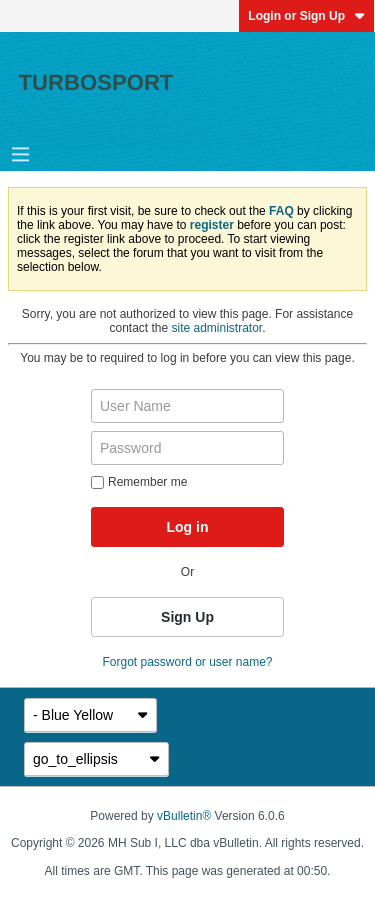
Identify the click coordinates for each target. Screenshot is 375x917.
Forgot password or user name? (187, 662)
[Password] (187, 448)
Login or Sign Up (306, 16)
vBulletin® (184, 816)
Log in (188, 527)
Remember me (139, 482)
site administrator (217, 328)
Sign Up (187, 617)
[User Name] (187, 406)
